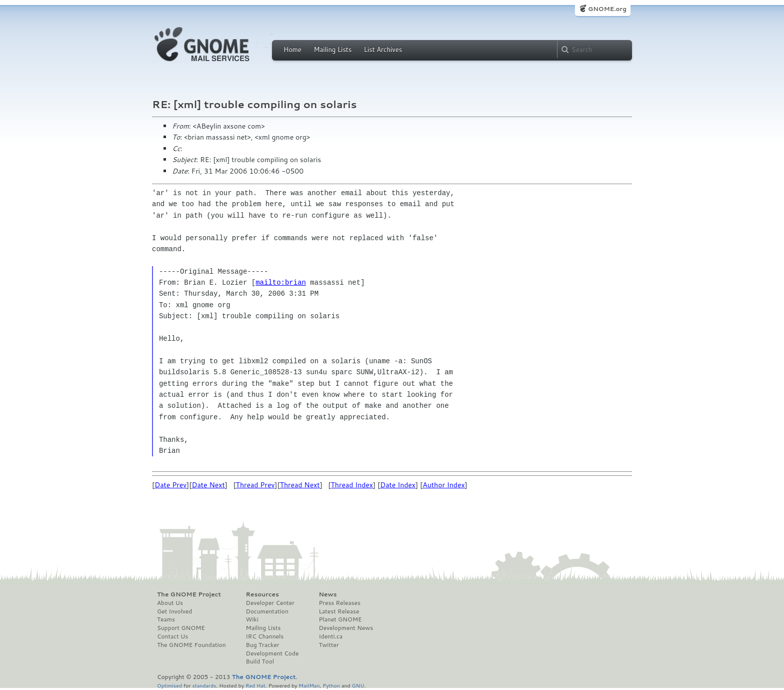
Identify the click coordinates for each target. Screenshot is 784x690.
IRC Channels (265, 636)
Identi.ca (330, 636)
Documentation (267, 611)
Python (331, 685)
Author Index (443, 485)
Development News (346, 628)
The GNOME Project (189, 594)
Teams (166, 619)
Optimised (169, 685)
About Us (170, 603)
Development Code (272, 653)
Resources (262, 594)
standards (204, 685)
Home (292, 50)
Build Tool (260, 661)
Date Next (208, 485)
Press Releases (339, 603)
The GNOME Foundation (191, 645)
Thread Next (300, 485)
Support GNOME (181, 628)
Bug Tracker (263, 645)
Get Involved (174, 611)
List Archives (383, 50)
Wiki (252, 619)
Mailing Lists (332, 50)
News (327, 594)
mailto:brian (281, 282)
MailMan (309, 685)
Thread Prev (255, 485)
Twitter (328, 645)
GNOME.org (607, 9)
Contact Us (172, 636)
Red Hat (255, 685)
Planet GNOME (340, 619)
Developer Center (270, 603)
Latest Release (339, 611)
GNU (358, 685)
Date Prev (170, 485)
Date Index (398, 485)
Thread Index (352, 485)
